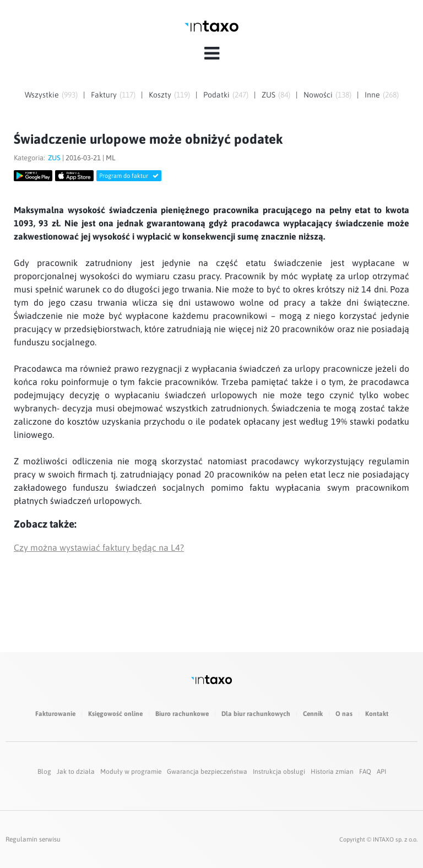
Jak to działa (76, 772)
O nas (344, 714)
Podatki (216, 95)
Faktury (104, 95)
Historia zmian (332, 772)
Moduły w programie (131, 772)
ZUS (269, 95)
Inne (372, 95)
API (381, 772)
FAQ (365, 772)
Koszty (160, 95)
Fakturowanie (55, 714)
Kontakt (377, 714)
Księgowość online (115, 714)
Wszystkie (42, 95)
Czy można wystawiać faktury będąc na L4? (99, 547)
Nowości (318, 95)
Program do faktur (129, 176)
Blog (44, 772)
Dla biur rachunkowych (256, 714)
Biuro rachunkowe (182, 714)
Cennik (313, 714)
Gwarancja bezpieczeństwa (207, 772)
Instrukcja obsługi (279, 772)
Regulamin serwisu (33, 839)
